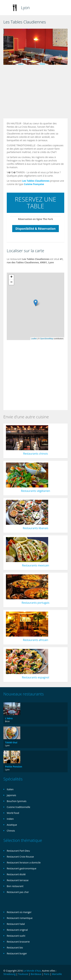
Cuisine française (34, 184)
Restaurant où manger (19, 912)
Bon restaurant (15, 886)
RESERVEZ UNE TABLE (36, 203)
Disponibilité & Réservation (35, 229)
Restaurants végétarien (35, 491)
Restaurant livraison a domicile (24, 863)
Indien (10, 819)
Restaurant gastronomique (22, 868)
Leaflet (34, 339)
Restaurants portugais (35, 603)
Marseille (57, 974)
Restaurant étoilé (16, 874)
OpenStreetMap (47, 339)
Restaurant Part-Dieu (18, 851)
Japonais (11, 795)
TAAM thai (11, 742)
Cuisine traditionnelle (19, 807)
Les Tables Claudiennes (36, 181)
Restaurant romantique (20, 918)
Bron (7, 721)
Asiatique (12, 825)
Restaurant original (17, 930)
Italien (10, 789)
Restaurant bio (15, 948)
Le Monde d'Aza (32, 971)
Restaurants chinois (35, 454)
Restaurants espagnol (35, 677)
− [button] (11, 282)
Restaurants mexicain (35, 565)
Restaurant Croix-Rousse (20, 857)
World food (13, 813)
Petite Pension (14, 767)
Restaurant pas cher (18, 892)
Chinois (11, 831)
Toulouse (23, 974)
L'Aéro (9, 718)
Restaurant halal (16, 924)
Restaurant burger (17, 953)
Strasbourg (9, 974)
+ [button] (11, 277)
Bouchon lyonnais (17, 801)
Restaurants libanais (36, 528)
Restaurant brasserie (18, 942)
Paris (47, 974)
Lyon (25, 8)
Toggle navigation (6, 8)
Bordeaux (36, 974)
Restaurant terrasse (18, 880)
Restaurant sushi (16, 936)
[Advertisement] (32, 92)
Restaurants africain (36, 640)
